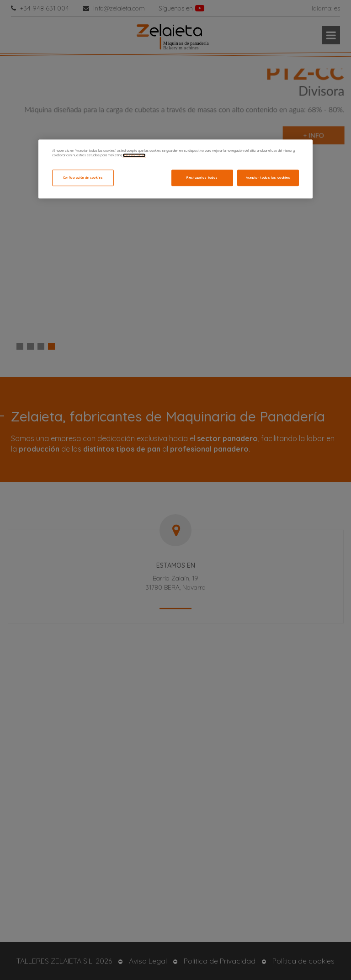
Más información (134, 155)
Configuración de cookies (83, 178)
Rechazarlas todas (202, 178)
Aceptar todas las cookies (268, 178)
